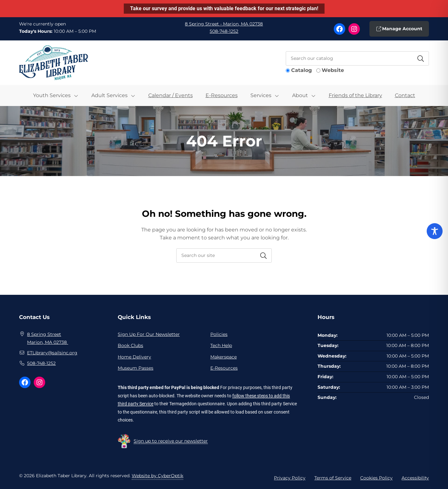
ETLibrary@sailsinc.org (52, 353)
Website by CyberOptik (157, 476)
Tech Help (221, 345)
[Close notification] (438, 9)
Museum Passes (136, 368)
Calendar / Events (171, 95)
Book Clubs (130, 345)
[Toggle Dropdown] (79, 96)
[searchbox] (224, 255)
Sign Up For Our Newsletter (149, 334)
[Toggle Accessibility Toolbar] (435, 231)
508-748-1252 (224, 31)
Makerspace (224, 357)
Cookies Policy (376, 478)
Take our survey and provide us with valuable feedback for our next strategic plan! (224, 8)
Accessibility (415, 478)
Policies (219, 334)
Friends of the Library (355, 95)
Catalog (301, 70)
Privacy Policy (290, 478)
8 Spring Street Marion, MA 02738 (48, 338)
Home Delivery (134, 357)
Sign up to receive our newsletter (171, 441)
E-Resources (222, 95)
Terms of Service (333, 478)
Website (333, 70)
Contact (405, 95)
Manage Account (399, 29)
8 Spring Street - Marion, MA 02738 (224, 24)
